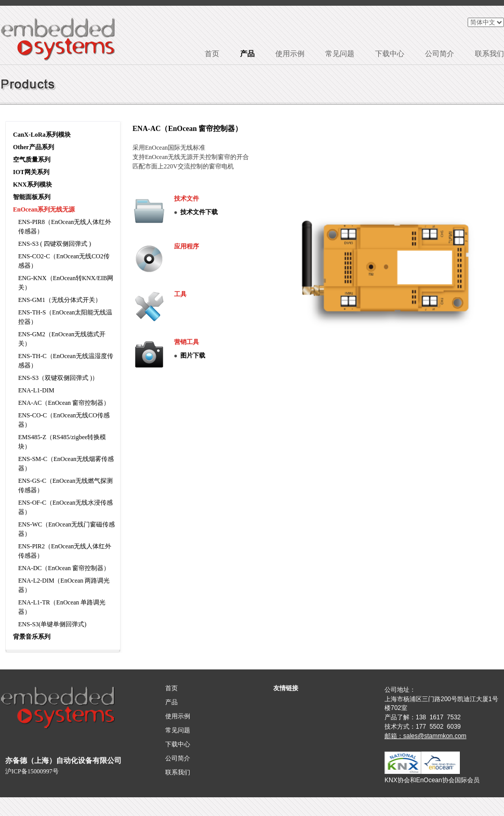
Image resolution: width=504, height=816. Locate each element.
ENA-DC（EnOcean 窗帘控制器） (64, 568)
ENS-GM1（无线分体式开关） (60, 300)
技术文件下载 (199, 212)
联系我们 (489, 54)
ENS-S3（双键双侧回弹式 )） (58, 378)
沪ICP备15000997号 (32, 771)
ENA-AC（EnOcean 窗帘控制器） (64, 403)
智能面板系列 (32, 197)
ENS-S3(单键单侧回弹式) (52, 624)
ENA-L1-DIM (36, 390)
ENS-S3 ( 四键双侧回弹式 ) (55, 244)
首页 (212, 54)
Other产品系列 (34, 147)
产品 (247, 54)
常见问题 (340, 54)
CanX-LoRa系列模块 (42, 135)
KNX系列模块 (32, 185)
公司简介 (440, 54)
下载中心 (390, 54)
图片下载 (193, 356)
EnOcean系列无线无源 (44, 209)
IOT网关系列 (31, 172)
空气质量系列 (32, 160)
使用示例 (290, 54)
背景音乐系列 (32, 637)
